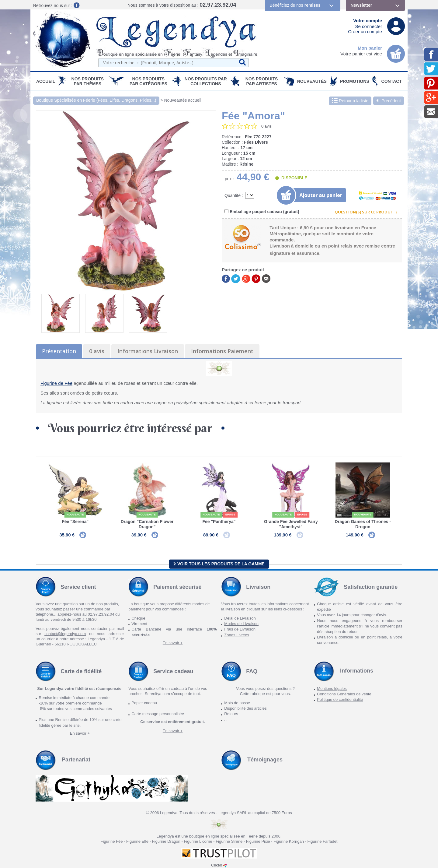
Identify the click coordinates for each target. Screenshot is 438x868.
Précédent (389, 101)
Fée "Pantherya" (219, 522)
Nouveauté (75, 515)
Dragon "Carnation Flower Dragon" (147, 524)
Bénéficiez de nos (295, 5)
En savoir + (173, 643)
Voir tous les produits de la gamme (219, 564)
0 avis (97, 351)
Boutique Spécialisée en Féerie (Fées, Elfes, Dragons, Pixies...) (96, 100)
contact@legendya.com (65, 634)
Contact (392, 81)
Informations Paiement (222, 351)
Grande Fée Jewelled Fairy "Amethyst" (291, 524)
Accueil (46, 81)
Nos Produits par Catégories (148, 81)
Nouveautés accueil (183, 100)
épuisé (230, 515)
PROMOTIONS (355, 81)
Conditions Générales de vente (344, 694)
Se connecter (369, 26)
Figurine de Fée (56, 383)
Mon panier (370, 48)
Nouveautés (312, 81)
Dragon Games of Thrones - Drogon (363, 524)
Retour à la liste (350, 101)
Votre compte (368, 21)
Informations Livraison (148, 351)
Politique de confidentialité (340, 699)
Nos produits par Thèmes (88, 81)
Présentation (59, 351)
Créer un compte (365, 32)
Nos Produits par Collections (206, 81)
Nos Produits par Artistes (262, 81)
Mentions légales (332, 689)
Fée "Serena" (75, 522)
